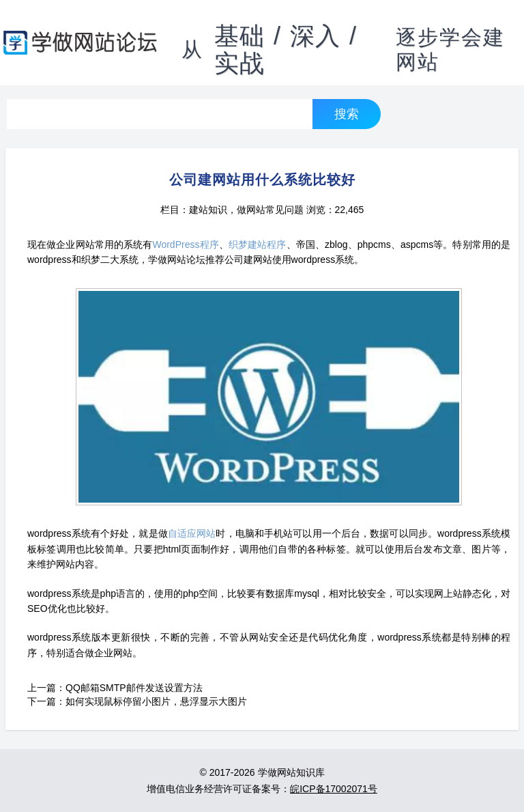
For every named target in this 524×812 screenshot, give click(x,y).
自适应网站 (192, 533)
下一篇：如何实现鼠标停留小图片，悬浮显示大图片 (137, 701)
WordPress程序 (185, 244)
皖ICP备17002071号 (334, 789)
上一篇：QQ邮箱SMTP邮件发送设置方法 (115, 688)
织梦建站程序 (258, 244)
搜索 (347, 114)
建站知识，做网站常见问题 (246, 210)
